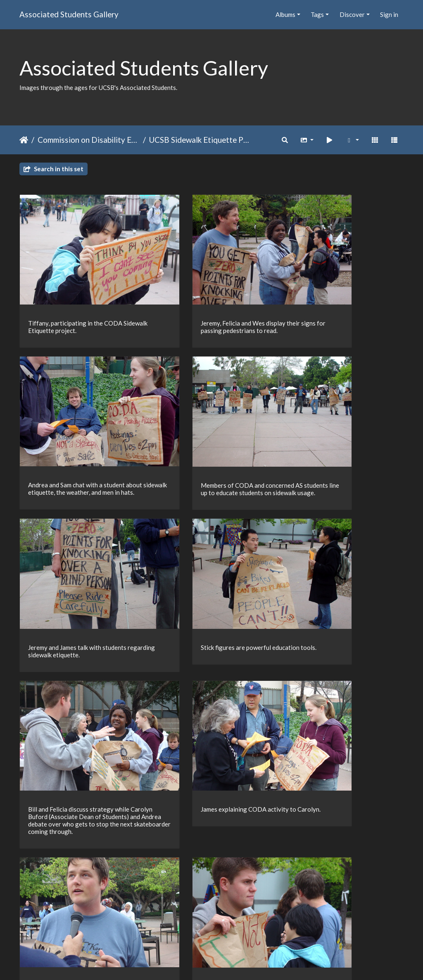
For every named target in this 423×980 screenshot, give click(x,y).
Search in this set (53, 169)
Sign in (389, 14)
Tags (317, 14)
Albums (285, 14)
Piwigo (229, 963)
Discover (352, 14)
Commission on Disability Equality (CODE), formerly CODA (89, 140)
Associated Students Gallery (69, 14)
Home (24, 140)
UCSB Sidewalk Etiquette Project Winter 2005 (200, 140)
